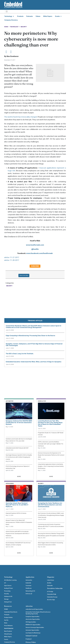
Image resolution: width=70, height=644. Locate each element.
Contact (29, 639)
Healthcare (29, 588)
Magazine (51, 577)
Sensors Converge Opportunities (35, 627)
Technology (14, 27)
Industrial (28, 583)
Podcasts (30, 16)
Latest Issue (51, 580)
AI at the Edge (51, 600)
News (6, 623)
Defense (29, 594)
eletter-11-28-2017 (12, 260)
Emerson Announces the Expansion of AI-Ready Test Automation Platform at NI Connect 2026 (51, 455)
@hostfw (35, 249)
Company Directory (11, 20)
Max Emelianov (13, 56)
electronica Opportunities (33, 619)
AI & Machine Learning (10, 580)
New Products (8, 631)
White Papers (48, 16)
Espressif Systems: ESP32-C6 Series (16, 513)
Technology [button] (9, 16)
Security (24, 27)
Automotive (29, 580)
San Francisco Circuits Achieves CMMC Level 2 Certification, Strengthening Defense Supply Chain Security (51, 515)
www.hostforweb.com (35, 245)
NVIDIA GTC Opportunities (33, 625)
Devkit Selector (9, 628)
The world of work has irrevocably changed (21, 117)
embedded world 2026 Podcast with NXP (17, 448)
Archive (49, 583)
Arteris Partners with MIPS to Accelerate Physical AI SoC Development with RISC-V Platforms (18, 534)
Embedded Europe (52, 597)
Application (30, 577)
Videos (38, 16)
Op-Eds (6, 620)
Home (6, 27)
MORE (19, 477)
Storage (6, 599)
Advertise (29, 606)
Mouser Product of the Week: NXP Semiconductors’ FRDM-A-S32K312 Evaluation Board (19, 522)
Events (6, 639)
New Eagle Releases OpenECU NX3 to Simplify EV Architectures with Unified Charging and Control (19, 457)
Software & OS (8, 596)
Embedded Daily (52, 594)
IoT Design (50, 592)
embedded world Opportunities (34, 609)
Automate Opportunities (32, 630)
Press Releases (8, 626)
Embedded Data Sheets (11, 612)
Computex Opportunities (32, 617)
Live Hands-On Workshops (33, 633)
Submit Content (31, 636)
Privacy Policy (31, 642)
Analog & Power (9, 588)
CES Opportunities (31, 622)
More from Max (24, 275)
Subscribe (35, 266)
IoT (5, 583)
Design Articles (8, 617)
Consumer (29, 586)
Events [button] (58, 16)
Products (20, 16)
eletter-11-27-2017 (12, 258)
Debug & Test (8, 602)
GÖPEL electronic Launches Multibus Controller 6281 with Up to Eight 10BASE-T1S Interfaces (51, 444)
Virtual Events (8, 634)
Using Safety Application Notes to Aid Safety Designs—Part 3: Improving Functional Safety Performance (51, 466)
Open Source (8, 586)
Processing (7, 591)
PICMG (6, 609)
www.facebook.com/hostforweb (39, 253)
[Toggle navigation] (7, 11)
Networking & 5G (30, 591)
